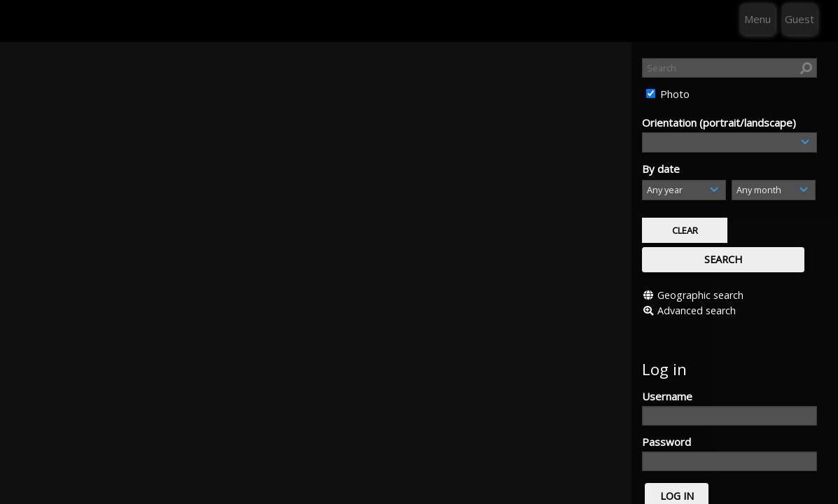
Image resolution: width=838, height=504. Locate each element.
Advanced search (697, 278)
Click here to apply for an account (722, 490)
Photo (673, 94)
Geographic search (700, 263)
